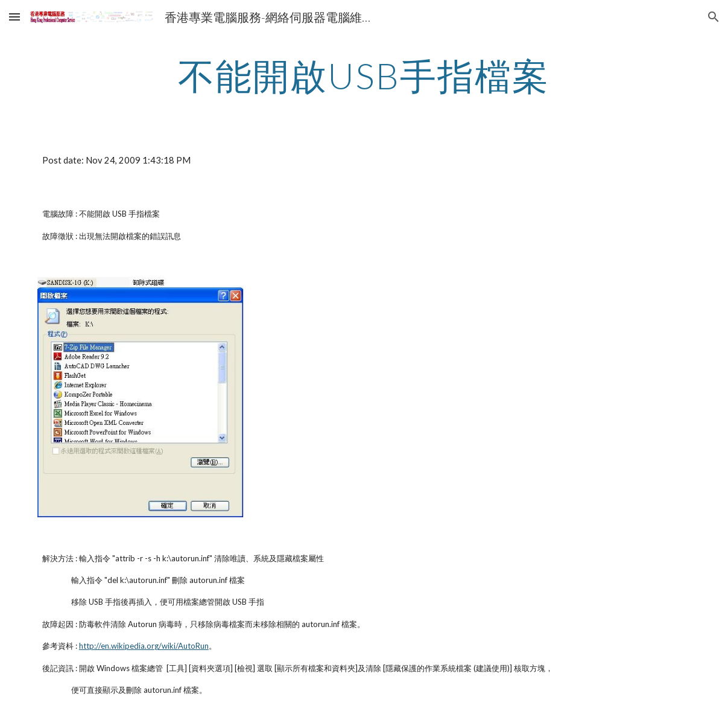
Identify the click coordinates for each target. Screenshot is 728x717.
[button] (14, 17)
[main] (364, 75)
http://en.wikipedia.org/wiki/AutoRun (144, 646)
